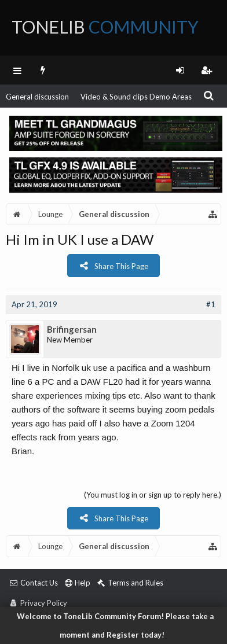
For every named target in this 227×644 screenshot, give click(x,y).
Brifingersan (72, 329)
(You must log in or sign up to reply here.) (153, 495)
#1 (211, 304)
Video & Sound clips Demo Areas (136, 97)
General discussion (37, 97)
